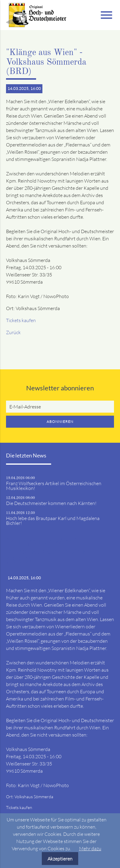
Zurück (13, 332)
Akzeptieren (60, 859)
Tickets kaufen (21, 320)
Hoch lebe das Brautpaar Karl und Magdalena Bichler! (53, 521)
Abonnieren (60, 422)
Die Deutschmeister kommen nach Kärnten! (51, 503)
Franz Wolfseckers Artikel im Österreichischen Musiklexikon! (54, 486)
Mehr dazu (90, 848)
